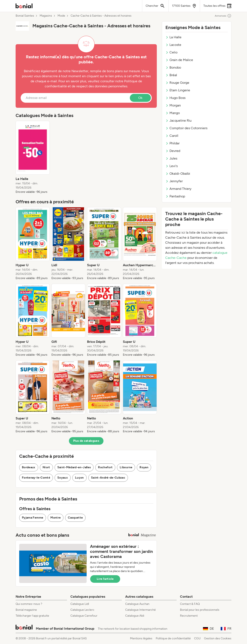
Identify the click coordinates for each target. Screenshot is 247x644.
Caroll (172, 136)
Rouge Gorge (177, 83)
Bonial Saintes (25, 16)
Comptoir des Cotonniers (186, 128)
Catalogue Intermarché (140, 610)
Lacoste (173, 45)
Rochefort (105, 467)
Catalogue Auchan (137, 604)
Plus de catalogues (86, 441)
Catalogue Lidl (80, 604)
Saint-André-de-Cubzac (108, 478)
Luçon (79, 478)
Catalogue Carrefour (84, 616)
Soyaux (63, 478)
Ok (140, 98)
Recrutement (189, 616)
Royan (144, 467)
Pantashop (175, 196)
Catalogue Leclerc (82, 610)
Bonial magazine (26, 610)
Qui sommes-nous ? (29, 604)
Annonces (223, 16)
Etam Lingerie (178, 90)
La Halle (173, 37)
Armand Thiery (178, 189)
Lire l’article (105, 579)
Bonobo (173, 67)
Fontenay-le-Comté (36, 478)
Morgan (173, 105)
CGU (197, 638)
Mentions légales (141, 638)
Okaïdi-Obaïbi (178, 174)
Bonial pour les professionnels (200, 610)
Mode (61, 16)
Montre (56, 518)
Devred (173, 151)
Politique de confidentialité (173, 638)
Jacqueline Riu (179, 120)
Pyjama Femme (33, 518)
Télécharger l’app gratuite (32, 616)
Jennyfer (174, 181)
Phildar (172, 143)
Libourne (126, 467)
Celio (171, 52)
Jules (171, 158)
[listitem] (33, 157)
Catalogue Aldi (135, 616)
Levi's (172, 166)
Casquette (75, 518)
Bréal (171, 75)
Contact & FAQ (190, 604)
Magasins (46, 16)
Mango (173, 113)
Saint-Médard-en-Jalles (74, 467)
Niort (46, 467)
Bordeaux (29, 467)
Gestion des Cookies (218, 638)
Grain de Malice (179, 60)
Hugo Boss (175, 98)
